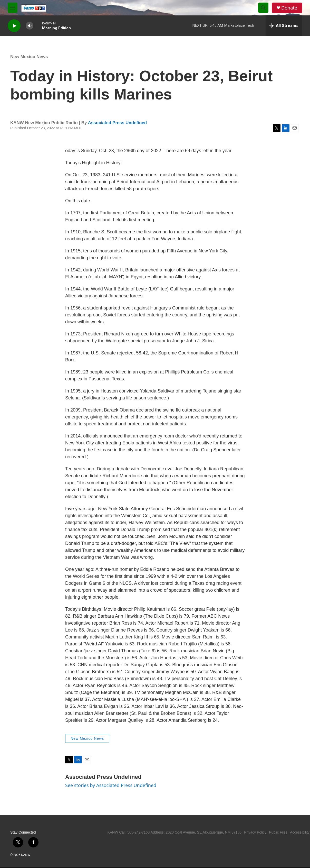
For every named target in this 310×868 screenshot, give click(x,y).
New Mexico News (29, 57)
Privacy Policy (255, 832)
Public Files (278, 832)
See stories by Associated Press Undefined (111, 785)
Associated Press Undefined (118, 123)
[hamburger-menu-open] (13, 8)
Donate (289, 8)
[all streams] (284, 26)
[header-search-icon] (263, 8)
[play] (14, 26)
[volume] (30, 26)
